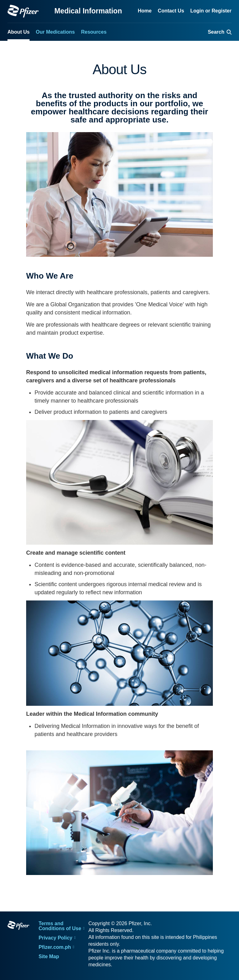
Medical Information (88, 11)
